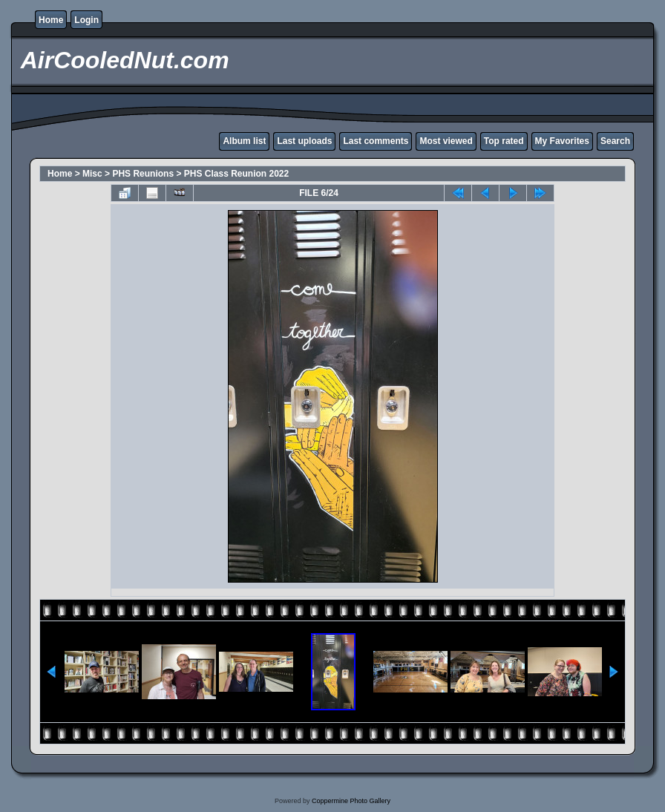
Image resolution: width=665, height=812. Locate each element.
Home (51, 20)
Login (86, 20)
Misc (92, 174)
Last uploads (304, 141)
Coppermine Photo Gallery (351, 801)
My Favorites (562, 141)
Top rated (504, 141)
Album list (244, 141)
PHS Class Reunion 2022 (236, 174)
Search (615, 141)
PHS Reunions (143, 174)
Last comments (376, 141)
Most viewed (446, 141)
